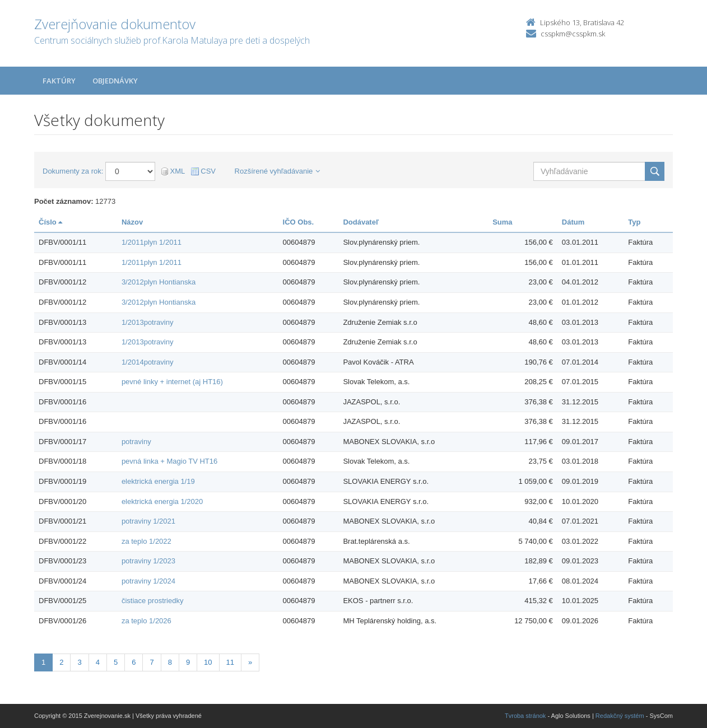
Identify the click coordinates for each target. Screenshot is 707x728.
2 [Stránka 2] (61, 662)
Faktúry (59, 81)
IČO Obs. (299, 222)
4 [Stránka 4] (98, 662)
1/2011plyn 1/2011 (152, 242)
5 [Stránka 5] (116, 662)
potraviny (136, 442)
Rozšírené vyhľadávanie (278, 171)
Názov (132, 222)
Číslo (50, 222)
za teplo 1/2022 (146, 541)
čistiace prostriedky (153, 601)
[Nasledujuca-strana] (250, 663)
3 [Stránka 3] (79, 662)
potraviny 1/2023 (148, 561)
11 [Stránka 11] (230, 662)
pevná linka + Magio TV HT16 (169, 461)
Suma (502, 222)
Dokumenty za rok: (73, 171)
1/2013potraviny (148, 322)
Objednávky (115, 81)
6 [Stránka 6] (134, 662)
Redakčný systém (620, 716)
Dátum (573, 222)
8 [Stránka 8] (170, 662)
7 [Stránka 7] (152, 662)
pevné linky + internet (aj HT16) (172, 382)
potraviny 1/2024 (148, 581)
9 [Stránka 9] (188, 662)
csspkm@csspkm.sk (573, 34)
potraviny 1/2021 (148, 521)
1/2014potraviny (148, 362)
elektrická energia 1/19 (158, 481)
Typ (634, 222)
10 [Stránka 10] (208, 662)
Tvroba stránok (525, 716)
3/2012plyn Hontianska (159, 282)
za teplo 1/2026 (146, 621)
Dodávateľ (361, 222)
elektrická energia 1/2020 (162, 501)
